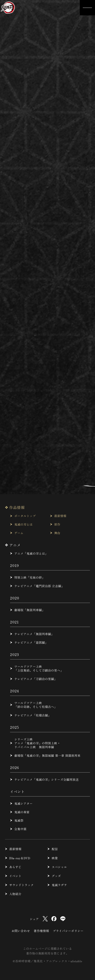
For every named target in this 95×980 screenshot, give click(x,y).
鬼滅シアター (24, 803)
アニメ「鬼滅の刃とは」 (31, 553)
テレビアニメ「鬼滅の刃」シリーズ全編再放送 (47, 779)
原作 (57, 524)
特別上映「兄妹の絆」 (30, 577)
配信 (55, 849)
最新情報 (60, 516)
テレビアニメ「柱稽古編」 (33, 715)
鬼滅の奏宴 (22, 812)
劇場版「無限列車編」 (30, 610)
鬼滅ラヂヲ (59, 885)
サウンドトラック (22, 885)
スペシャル (59, 867)
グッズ (56, 876)
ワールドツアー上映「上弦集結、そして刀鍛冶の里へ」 (39, 668)
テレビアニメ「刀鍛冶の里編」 (36, 679)
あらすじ (15, 867)
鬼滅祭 (19, 820)
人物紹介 (15, 894)
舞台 (57, 533)
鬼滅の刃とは (24, 524)
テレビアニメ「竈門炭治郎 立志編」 (39, 586)
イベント (15, 876)
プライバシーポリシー (68, 931)
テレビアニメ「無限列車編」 (34, 634)
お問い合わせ (21, 931)
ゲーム (19, 533)
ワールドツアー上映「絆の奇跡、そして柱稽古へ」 (36, 705)
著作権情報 (41, 931)
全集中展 (20, 829)
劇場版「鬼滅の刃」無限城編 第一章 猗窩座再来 (47, 755)
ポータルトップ (25, 516)
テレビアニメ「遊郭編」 (31, 642)
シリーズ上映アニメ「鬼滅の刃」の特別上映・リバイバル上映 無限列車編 (37, 743)
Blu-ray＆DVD (20, 858)
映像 (55, 858)
